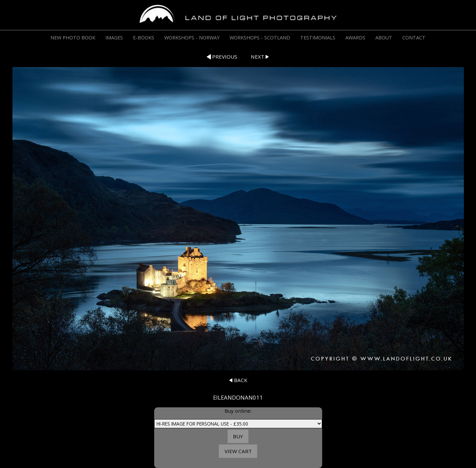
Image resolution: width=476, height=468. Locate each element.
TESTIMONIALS (318, 38)
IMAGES (114, 38)
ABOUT (384, 38)
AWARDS (355, 38)
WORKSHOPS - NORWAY (192, 38)
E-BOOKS (144, 38)
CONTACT (414, 38)
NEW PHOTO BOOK (73, 38)
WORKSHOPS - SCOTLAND (260, 38)
